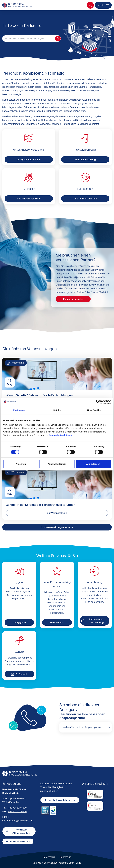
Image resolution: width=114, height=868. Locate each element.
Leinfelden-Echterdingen (54, 83)
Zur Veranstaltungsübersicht (57, 527)
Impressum (66, 857)
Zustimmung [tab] (20, 410)
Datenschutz (49, 857)
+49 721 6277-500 (17, 808)
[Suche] (90, 5)
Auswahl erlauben (57, 464)
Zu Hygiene (19, 622)
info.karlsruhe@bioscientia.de (17, 821)
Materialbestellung (85, 159)
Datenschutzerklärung (61, 435)
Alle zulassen (93, 464)
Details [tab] (57, 410)
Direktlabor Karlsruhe (85, 199)
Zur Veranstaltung (57, 513)
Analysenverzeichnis (29, 159)
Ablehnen (21, 464)
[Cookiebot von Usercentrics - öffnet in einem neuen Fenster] (98, 402)
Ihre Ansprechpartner (29, 199)
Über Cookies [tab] (94, 410)
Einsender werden (73, 299)
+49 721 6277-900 (17, 812)
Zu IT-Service (57, 622)
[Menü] (103, 5)
